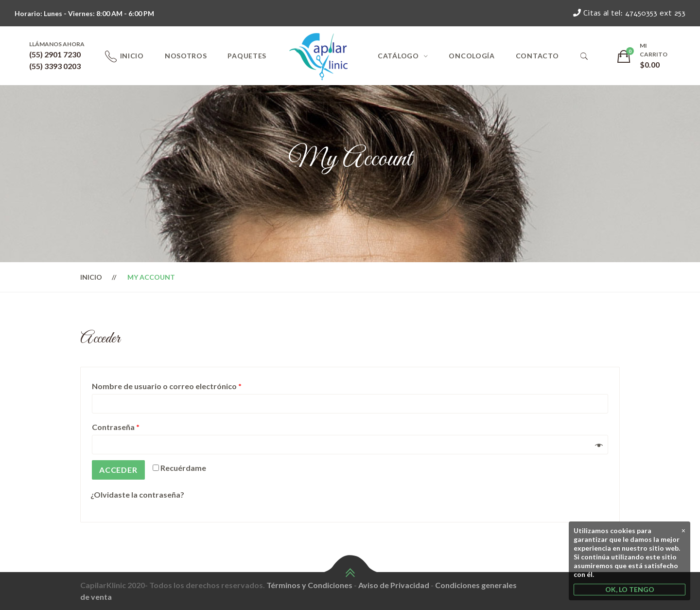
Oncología (472, 56)
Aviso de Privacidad (394, 585)
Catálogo (398, 56)
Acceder (118, 470)
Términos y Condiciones (309, 585)
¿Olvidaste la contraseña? (137, 494)
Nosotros (186, 56)
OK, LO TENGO (630, 589)
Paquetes (247, 56)
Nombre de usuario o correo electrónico (167, 386)
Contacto (537, 56)
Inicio (132, 56)
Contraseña (116, 427)
